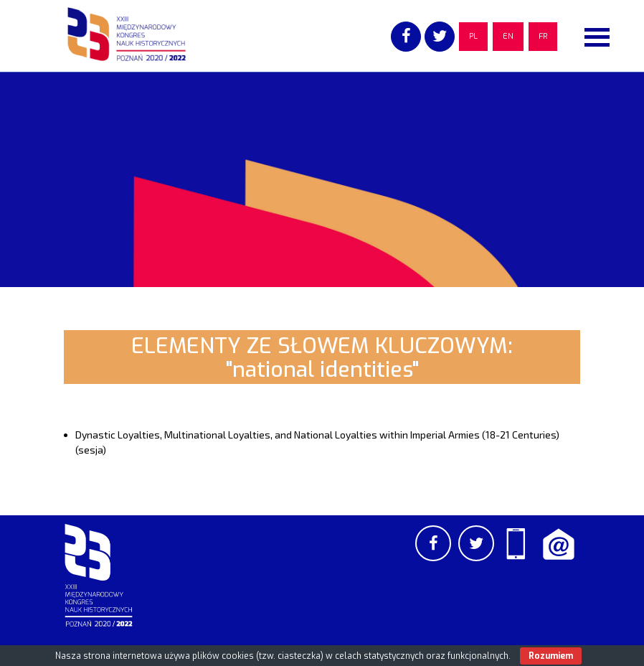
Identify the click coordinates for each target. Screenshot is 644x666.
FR (543, 36)
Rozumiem (551, 656)
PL (473, 36)
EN (508, 36)
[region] (322, 179)
